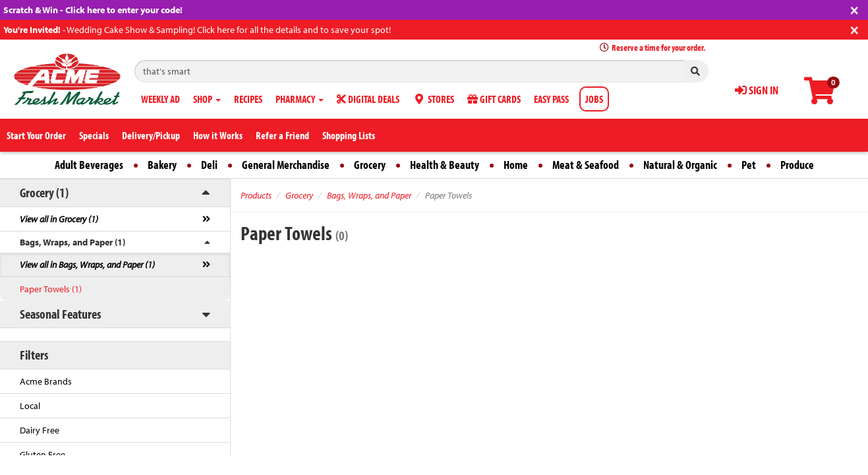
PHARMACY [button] (300, 99)
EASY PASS (551, 99)
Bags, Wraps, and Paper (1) (72, 242)
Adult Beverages (89, 165)
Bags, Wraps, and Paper (369, 195)
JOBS (594, 99)
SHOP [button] (207, 99)
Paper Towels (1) (51, 289)
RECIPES (248, 99)
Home (516, 165)
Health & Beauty (445, 165)
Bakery (162, 165)
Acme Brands (46, 381)
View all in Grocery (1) (59, 219)
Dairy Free (40, 430)
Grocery (370, 165)
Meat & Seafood (586, 165)
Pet (749, 165)
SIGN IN (757, 90)
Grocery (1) (44, 192)
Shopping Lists (349, 135)
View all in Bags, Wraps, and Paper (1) (87, 265)
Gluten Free (43, 455)
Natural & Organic (680, 165)
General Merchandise (286, 165)
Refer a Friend (282, 135)
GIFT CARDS (494, 99)
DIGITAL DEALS (368, 99)
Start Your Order (36, 135)
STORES (433, 99)
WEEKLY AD (160, 99)
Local (30, 406)
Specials (94, 135)
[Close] (854, 9)
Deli (209, 165)
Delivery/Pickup (151, 135)
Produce (797, 165)
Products (256, 195)
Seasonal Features (60, 314)
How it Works (218, 135)
